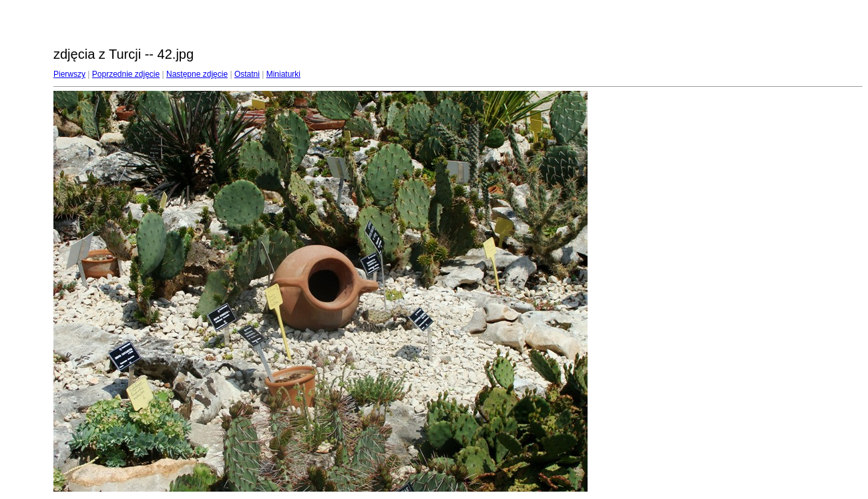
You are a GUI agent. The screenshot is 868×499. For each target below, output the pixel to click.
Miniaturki (283, 74)
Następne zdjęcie (197, 74)
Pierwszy (69, 74)
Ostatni (247, 74)
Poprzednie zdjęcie (126, 74)
